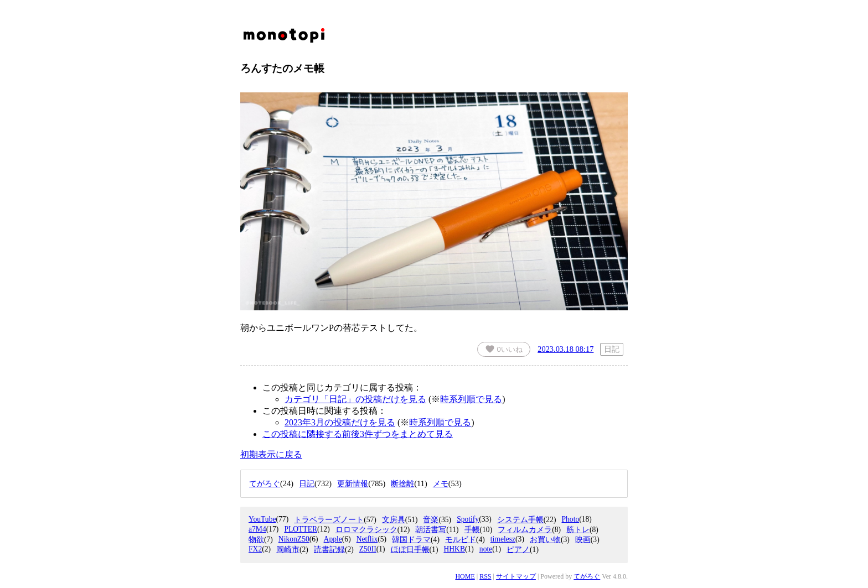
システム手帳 (520, 520)
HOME (465, 576)
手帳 (472, 530)
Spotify (468, 519)
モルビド (461, 540)
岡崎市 (288, 550)
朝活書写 (431, 530)
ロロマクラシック (366, 530)
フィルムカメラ (525, 530)
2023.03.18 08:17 (565, 349)
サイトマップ (516, 576)
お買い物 (545, 540)
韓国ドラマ (411, 540)
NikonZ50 (294, 539)
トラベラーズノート (329, 520)
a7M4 (257, 529)
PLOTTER (301, 529)
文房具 (394, 520)
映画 (583, 540)
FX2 (255, 549)
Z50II (368, 549)
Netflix (367, 539)
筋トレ (578, 530)
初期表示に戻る (271, 454)
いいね (504, 349)
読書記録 (329, 550)
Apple (333, 539)
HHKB (454, 549)
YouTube (262, 519)
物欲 (256, 540)
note (486, 549)
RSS (485, 576)
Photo (570, 519)
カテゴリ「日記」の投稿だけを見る (355, 399)
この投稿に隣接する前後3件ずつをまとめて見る (358, 434)
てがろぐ (587, 576)
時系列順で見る (471, 399)
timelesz (503, 539)
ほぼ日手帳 (410, 550)
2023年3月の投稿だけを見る (340, 422)
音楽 (431, 520)
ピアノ (518, 550)
